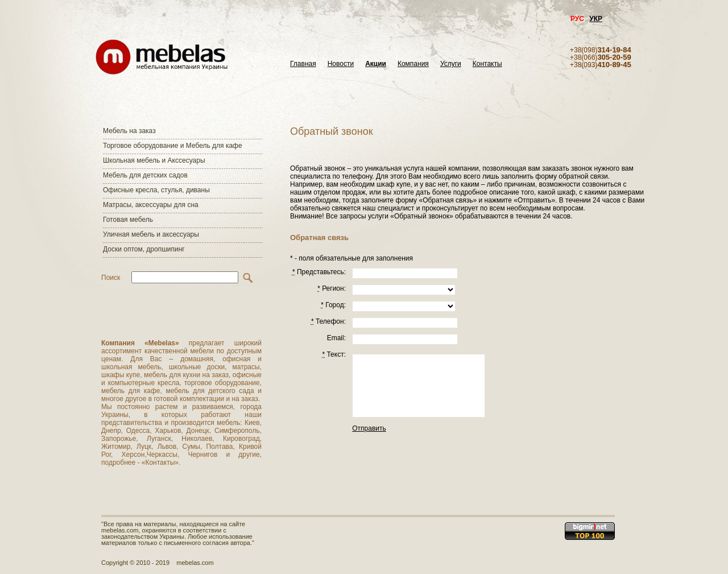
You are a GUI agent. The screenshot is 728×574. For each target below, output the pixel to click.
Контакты (487, 64)
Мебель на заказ (129, 131)
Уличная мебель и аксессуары (151, 234)
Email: (336, 338)
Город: (333, 305)
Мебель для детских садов (145, 175)
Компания (413, 64)
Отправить (369, 428)
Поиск (111, 278)
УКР (596, 19)
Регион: (332, 288)
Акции (376, 64)
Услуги (451, 64)
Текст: (334, 354)
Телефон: (328, 321)
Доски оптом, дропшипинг (144, 249)
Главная (303, 64)
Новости (341, 64)
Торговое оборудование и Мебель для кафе (173, 146)
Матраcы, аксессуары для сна (151, 205)
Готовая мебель (128, 220)
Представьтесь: (319, 272)
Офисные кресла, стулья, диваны (156, 190)
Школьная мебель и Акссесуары (154, 160)
